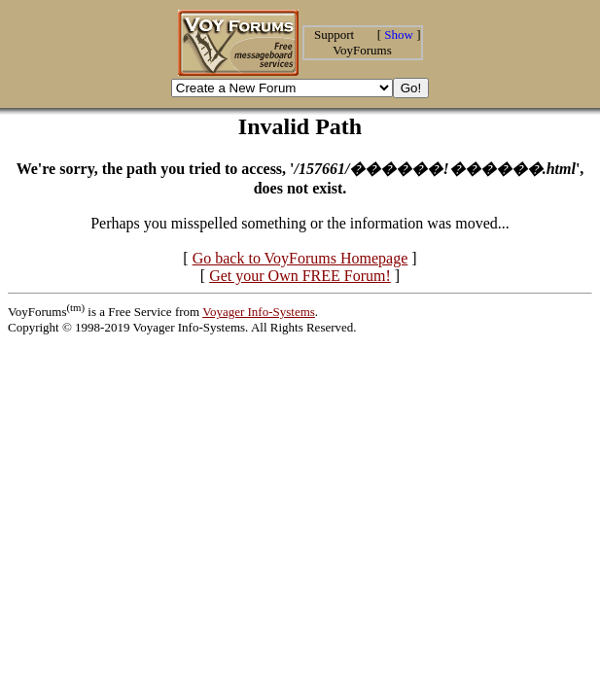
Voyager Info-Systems (259, 312)
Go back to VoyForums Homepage (300, 258)
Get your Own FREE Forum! (300, 276)
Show (399, 35)
